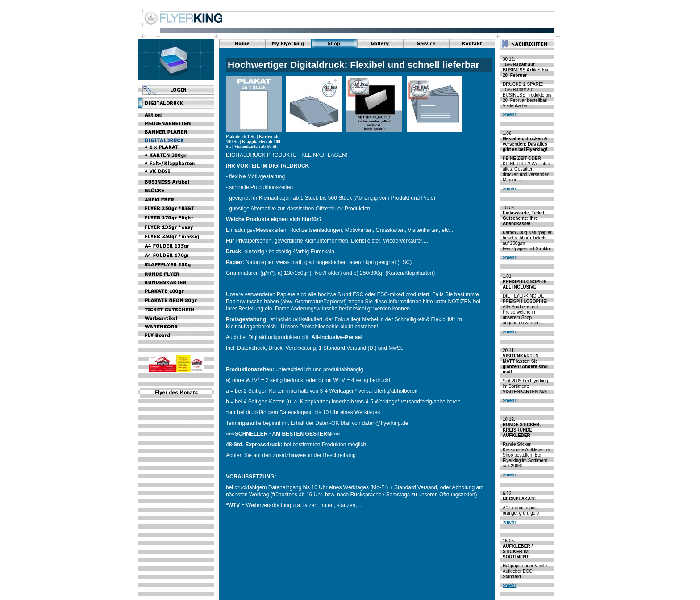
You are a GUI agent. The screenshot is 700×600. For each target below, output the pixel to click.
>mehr (509, 115)
